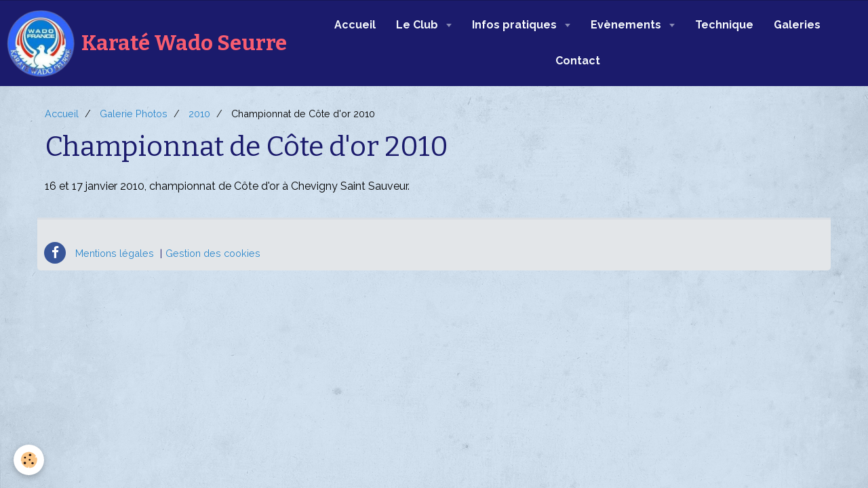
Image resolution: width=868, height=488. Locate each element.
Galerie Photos (134, 114)
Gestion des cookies (213, 253)
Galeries (797, 25)
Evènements (627, 25)
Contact (578, 61)
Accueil (355, 25)
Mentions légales (115, 253)
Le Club (418, 25)
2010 (199, 114)
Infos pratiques (516, 25)
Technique (724, 25)
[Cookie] (29, 460)
